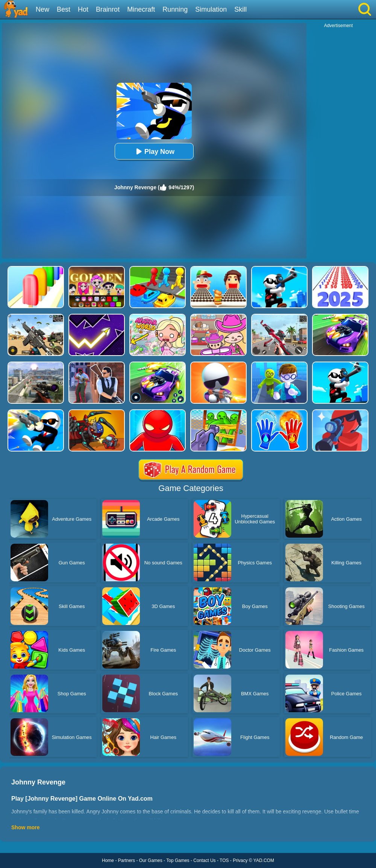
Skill (240, 9)
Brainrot (108, 9)
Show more (25, 827)
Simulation (211, 9)
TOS (224, 860)
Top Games (178, 860)
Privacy (240, 860)
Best (64, 9)
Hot (83, 9)
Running (175, 9)
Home (108, 860)
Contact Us (204, 860)
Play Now (154, 151)
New (42, 9)
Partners (127, 860)
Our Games (151, 860)
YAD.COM (264, 860)
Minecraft (141, 9)
